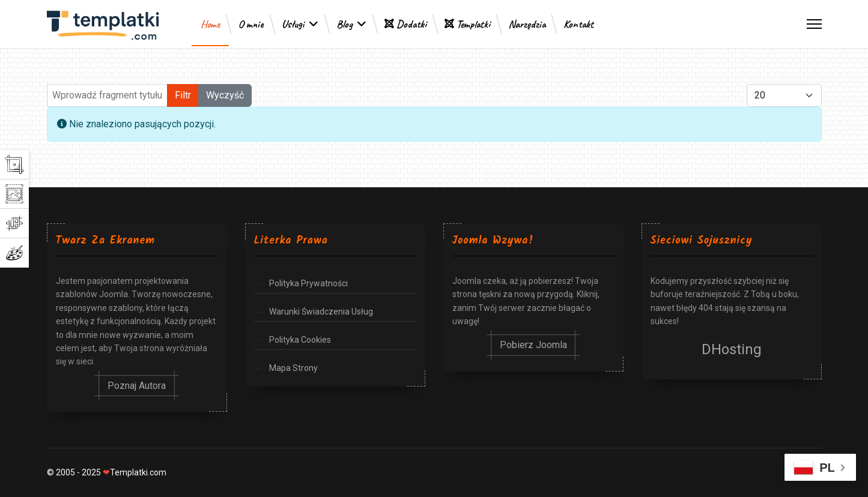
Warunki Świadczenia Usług (321, 312)
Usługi (293, 24)
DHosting (732, 349)
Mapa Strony (293, 368)
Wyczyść (225, 95)
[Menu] (814, 24)
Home (210, 24)
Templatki (467, 24)
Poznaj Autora (137, 386)
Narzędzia (527, 24)
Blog (344, 24)
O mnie (251, 24)
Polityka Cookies (300, 340)
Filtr (183, 95)
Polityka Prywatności (308, 283)
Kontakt (578, 24)
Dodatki (405, 24)
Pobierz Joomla (533, 345)
